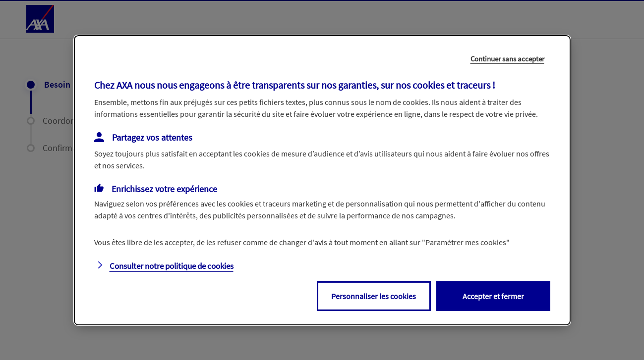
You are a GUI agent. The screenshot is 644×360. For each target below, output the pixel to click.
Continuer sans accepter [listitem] (507, 58)
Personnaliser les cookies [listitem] (374, 296)
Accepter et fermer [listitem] (493, 296)
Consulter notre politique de (172, 266)
